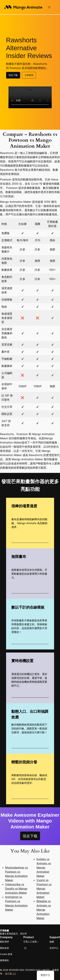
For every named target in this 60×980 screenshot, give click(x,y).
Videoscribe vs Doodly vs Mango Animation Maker (16, 888)
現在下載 (13, 75)
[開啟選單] (49, 7)
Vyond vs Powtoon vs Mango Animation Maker (44, 888)
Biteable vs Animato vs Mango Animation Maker (44, 909)
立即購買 (29, 75)
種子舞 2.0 (10, 973)
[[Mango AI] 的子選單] (38, 941)
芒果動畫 (4, 930)
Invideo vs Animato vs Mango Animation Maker (44, 867)
